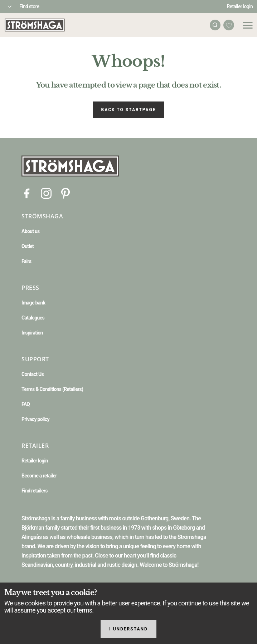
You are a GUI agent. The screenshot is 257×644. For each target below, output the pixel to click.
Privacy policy (35, 419)
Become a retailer (39, 476)
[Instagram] (46, 193)
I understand (128, 629)
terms (84, 610)
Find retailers (35, 491)
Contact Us (33, 374)
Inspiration (32, 333)
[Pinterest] (66, 193)
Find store (29, 6)
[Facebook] (27, 193)
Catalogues (33, 318)
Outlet (28, 246)
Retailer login (240, 6)
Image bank (33, 303)
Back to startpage (129, 110)
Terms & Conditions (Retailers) (52, 389)
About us (31, 231)
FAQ (26, 404)
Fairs (26, 261)
